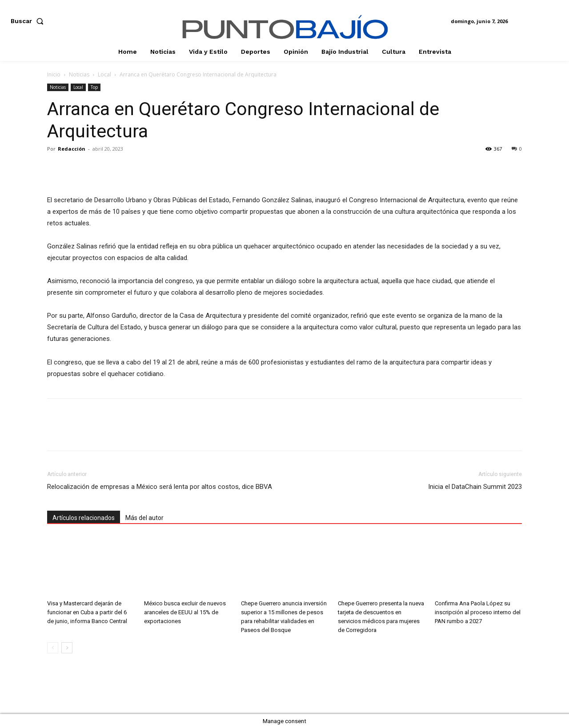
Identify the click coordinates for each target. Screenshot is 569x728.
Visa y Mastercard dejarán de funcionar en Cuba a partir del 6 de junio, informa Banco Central (87, 612)
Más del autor (144, 518)
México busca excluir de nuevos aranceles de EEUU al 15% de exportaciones (185, 612)
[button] (29, 21)
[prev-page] (53, 648)
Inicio (54, 74)
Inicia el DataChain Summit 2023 (475, 487)
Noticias (79, 74)
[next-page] (67, 648)
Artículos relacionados (84, 518)
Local (104, 74)
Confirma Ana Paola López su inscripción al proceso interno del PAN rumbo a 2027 (478, 612)
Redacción (72, 149)
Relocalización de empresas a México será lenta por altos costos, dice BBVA (160, 487)
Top (94, 87)
